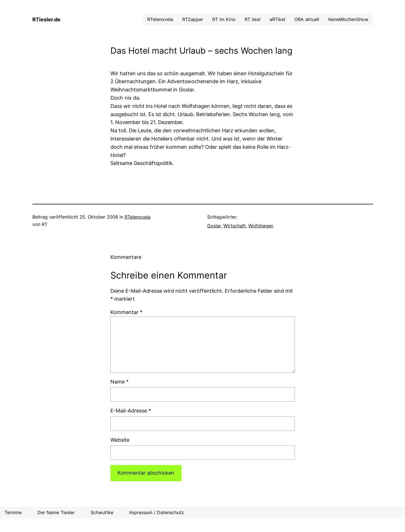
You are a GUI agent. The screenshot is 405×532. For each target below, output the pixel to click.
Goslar (214, 226)
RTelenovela (138, 217)
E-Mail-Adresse (131, 411)
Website (120, 440)
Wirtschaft (235, 226)
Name (119, 382)
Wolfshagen (261, 226)
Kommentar (126, 312)
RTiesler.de (46, 19)
